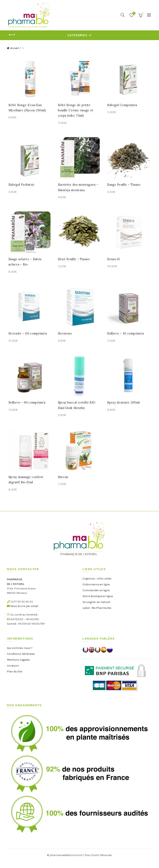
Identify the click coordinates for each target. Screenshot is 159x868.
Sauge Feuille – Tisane (124, 187)
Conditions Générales (21, 660)
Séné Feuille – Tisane (73, 262)
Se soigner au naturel (96, 609)
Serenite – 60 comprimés (26, 338)
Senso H (114, 262)
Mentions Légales (18, 666)
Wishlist (134, 13)
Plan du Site (15, 678)
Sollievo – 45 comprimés (126, 338)
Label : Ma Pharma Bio (97, 614)
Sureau (62, 483)
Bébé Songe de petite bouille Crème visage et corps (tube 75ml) (79, 111)
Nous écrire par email (24, 613)
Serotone (64, 338)
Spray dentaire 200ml (124, 408)
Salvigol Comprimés (123, 106)
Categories (77, 35)
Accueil (14, 48)
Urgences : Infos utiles (97, 585)
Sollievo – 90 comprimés (25, 408)
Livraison (13, 672)
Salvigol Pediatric (20, 187)
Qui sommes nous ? (20, 654)
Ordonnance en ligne (96, 591)
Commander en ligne (96, 597)
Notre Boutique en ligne (98, 603)
